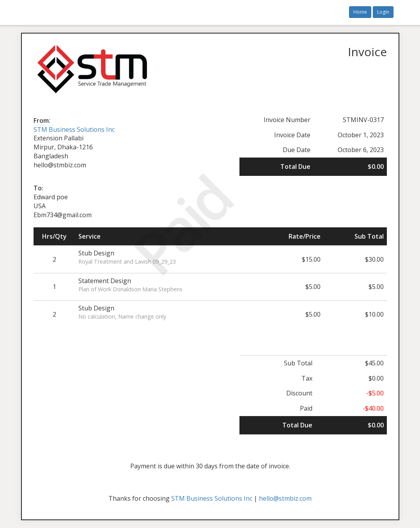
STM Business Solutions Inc (74, 129)
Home (360, 12)
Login (383, 12)
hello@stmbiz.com (285, 498)
